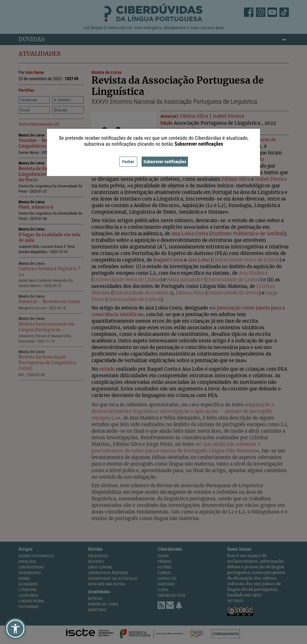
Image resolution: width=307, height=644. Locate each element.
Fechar (128, 161)
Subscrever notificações (165, 161)
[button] (15, 629)
